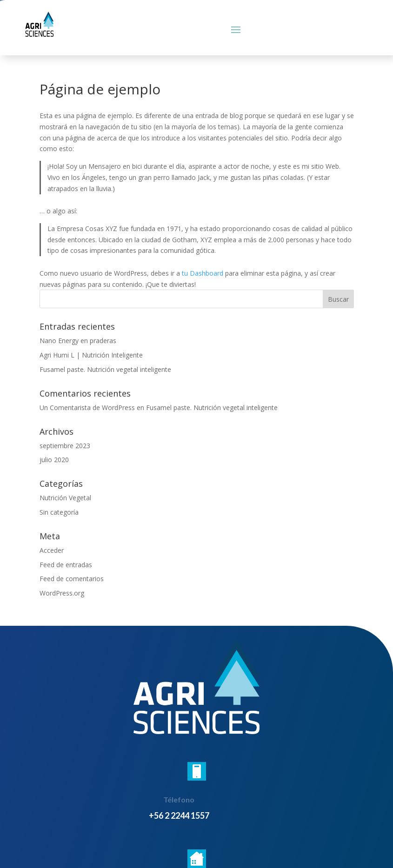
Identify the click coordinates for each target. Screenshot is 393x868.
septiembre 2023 (65, 446)
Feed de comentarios (72, 579)
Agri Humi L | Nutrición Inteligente (91, 355)
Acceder (52, 550)
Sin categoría (59, 512)
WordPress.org (62, 593)
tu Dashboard (203, 273)
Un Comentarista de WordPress (87, 407)
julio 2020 (54, 460)
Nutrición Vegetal (65, 498)
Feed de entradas (66, 565)
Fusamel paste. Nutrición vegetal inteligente (105, 369)
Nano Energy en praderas (78, 341)
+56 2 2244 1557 (179, 815)
